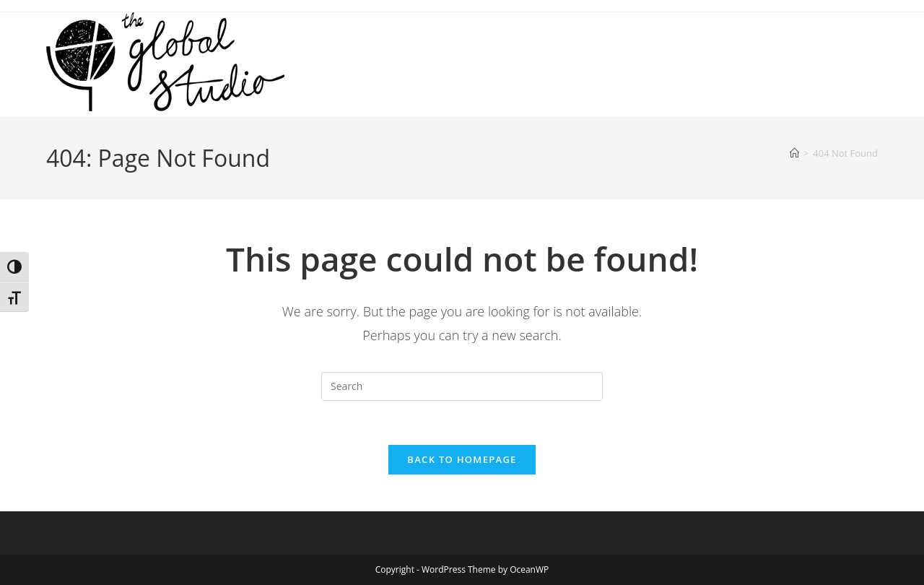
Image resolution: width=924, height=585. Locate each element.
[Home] (794, 153)
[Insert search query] (462, 386)
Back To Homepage (462, 459)
